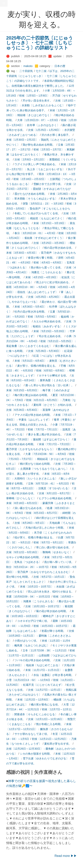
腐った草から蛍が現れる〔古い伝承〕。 (50, 385)
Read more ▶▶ (66, 856)
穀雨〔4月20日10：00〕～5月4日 (27, 287)
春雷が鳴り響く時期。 (41, 258)
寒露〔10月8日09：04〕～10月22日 (28, 597)
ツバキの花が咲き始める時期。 (33, 660)
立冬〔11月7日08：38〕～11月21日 (45, 650)
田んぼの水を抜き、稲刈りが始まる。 (51, 592)
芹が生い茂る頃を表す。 (37, 101)
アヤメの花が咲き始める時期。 (33, 415)
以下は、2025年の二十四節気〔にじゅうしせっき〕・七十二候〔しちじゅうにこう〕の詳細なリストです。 (41, 76)
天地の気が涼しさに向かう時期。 (46, 528)
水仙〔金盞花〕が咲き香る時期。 (54, 675)
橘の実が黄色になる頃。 (46, 705)
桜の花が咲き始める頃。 (59, 248)
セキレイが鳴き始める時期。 (24, 557)
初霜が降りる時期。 (54, 631)
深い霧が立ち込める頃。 (29, 508)
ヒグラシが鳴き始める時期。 (56, 498)
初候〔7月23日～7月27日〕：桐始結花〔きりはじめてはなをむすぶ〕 (41, 459)
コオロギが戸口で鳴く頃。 (33, 621)
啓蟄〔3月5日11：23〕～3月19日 (43, 204)
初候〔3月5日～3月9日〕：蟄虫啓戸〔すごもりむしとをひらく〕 (41, 208)
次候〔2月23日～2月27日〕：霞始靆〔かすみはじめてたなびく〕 (41, 189)
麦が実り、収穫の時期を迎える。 (37, 366)
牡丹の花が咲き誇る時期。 (31, 312)
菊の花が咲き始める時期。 (52, 611)
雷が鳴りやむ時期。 (18, 577)
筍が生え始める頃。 (51, 336)
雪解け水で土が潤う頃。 (48, 184)
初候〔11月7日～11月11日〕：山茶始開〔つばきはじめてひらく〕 (41, 655)
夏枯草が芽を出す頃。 (58, 744)
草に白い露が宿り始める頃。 (54, 547)
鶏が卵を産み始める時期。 (39, 145)
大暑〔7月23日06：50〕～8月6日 (46, 454)
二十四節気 (26, 71)
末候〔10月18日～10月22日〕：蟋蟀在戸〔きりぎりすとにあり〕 (41, 616)
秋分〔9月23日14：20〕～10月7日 (27, 567)
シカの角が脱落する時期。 (36, 754)
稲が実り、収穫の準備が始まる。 (35, 537)
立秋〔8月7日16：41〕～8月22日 (48, 484)
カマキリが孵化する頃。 (54, 375)
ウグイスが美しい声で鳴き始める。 (36, 164)
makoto (28, 66)
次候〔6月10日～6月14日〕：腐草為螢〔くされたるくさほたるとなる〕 (41, 380)
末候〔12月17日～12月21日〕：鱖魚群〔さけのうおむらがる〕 (39, 729)
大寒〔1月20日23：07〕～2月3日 (38, 120)
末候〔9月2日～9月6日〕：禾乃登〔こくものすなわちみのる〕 (40, 533)
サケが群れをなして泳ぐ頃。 (32, 734)
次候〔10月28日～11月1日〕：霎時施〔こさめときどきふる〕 (40, 636)
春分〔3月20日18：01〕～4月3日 (35, 233)
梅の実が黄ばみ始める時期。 (32, 395)
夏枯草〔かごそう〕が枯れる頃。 (54, 405)
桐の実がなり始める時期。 (36, 464)
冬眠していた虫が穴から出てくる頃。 (37, 213)
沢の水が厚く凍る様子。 (56, 135)
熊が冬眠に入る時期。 (50, 724)
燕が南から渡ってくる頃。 (47, 267)
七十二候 (41, 71)
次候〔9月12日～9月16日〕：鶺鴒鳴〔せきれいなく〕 (39, 552)
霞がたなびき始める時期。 (31, 194)
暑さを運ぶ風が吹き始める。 (46, 434)
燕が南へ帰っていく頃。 (59, 562)
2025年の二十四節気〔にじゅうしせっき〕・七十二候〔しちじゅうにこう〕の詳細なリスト (40, 43)
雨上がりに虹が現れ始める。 (54, 282)
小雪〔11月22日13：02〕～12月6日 (28, 680)
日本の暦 (60, 66)
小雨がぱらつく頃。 (27, 641)
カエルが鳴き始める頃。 (48, 321)
